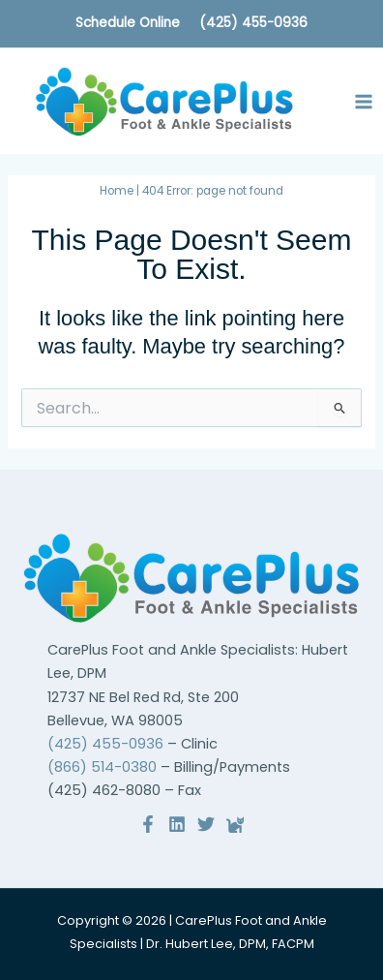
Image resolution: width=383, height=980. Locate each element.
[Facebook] (148, 824)
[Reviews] (235, 824)
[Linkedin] (177, 824)
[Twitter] (206, 824)
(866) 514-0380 (102, 767)
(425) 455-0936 (253, 23)
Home (117, 191)
